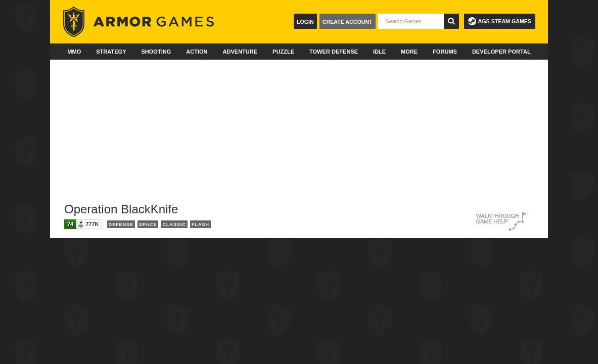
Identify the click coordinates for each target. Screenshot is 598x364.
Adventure (240, 52)
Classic (174, 224)
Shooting (156, 52)
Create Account (348, 22)
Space (148, 224)
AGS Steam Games (500, 21)
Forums (445, 52)
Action (197, 52)
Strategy (111, 52)
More (409, 52)
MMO (74, 52)
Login (305, 22)
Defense (121, 224)
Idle (379, 52)
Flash (200, 224)
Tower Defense (334, 52)
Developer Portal (501, 52)
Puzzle (283, 52)
